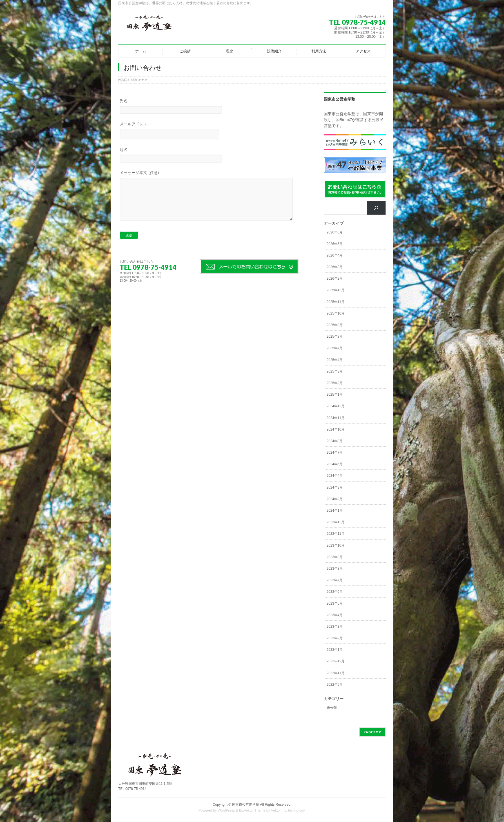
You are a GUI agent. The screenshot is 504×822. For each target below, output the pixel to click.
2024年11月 (336, 418)
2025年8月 (335, 337)
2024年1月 (335, 511)
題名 (208, 156)
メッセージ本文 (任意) (208, 201)
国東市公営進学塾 (246, 805)
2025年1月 (335, 395)
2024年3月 (335, 487)
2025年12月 (336, 290)
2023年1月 (335, 650)
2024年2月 (335, 499)
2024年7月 (335, 453)
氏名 (208, 107)
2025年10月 (336, 313)
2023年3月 (335, 627)
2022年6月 (335, 685)
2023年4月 (335, 615)
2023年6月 (335, 592)
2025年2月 (335, 383)
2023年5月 (335, 603)
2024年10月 (336, 429)
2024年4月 (335, 476)
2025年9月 (335, 325)
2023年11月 (336, 534)
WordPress (226, 810)
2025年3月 (335, 371)
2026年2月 (335, 279)
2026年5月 (335, 244)
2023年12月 (336, 522)
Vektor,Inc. (279, 810)
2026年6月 (335, 232)
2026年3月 (335, 267)
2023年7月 (335, 580)
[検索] (376, 208)
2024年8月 (335, 441)
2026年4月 (335, 255)
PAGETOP (372, 732)
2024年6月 (335, 464)
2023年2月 (335, 638)
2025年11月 (336, 302)
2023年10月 (336, 545)
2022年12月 (336, 661)
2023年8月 (335, 569)
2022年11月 (336, 673)
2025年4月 (335, 360)
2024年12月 (336, 406)
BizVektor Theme (252, 810)
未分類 (332, 708)
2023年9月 (335, 557)
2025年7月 (335, 348)
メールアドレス (208, 131)
